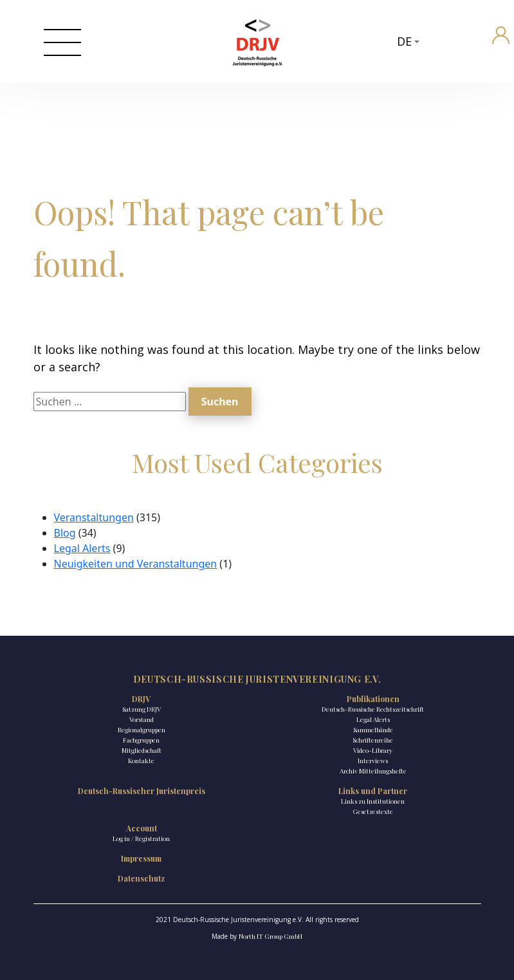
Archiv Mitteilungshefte (373, 771)
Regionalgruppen (142, 730)
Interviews (373, 761)
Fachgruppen (141, 740)
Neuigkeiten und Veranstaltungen (136, 564)
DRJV (141, 699)
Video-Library (373, 750)
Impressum (141, 858)
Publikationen (373, 699)
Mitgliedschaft (142, 750)
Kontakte (141, 761)
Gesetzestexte (373, 811)
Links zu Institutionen (373, 801)
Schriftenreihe (373, 740)
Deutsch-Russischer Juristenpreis (142, 791)
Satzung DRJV (142, 709)
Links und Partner (373, 791)
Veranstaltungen (94, 517)
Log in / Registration (141, 838)
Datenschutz (141, 878)
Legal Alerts (82, 548)
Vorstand (142, 719)
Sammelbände (373, 730)
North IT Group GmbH (271, 936)
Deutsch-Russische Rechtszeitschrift (373, 709)
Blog (65, 533)
